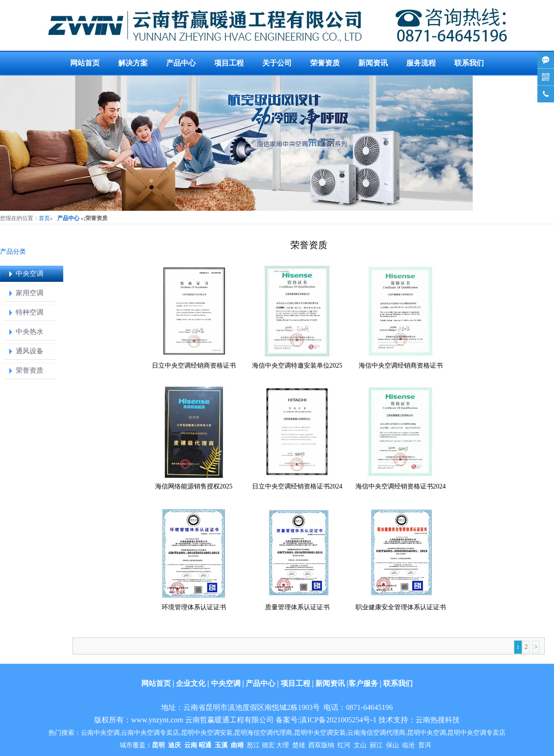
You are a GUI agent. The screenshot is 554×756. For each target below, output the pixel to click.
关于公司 (277, 63)
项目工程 (229, 63)
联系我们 (469, 63)
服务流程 (421, 63)
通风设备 (30, 351)
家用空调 (30, 293)
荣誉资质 (325, 63)
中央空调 (30, 274)
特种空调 (30, 312)
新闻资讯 (373, 63)
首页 (44, 218)
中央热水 (30, 332)
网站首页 (85, 63)
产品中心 (181, 63)
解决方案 (133, 63)
